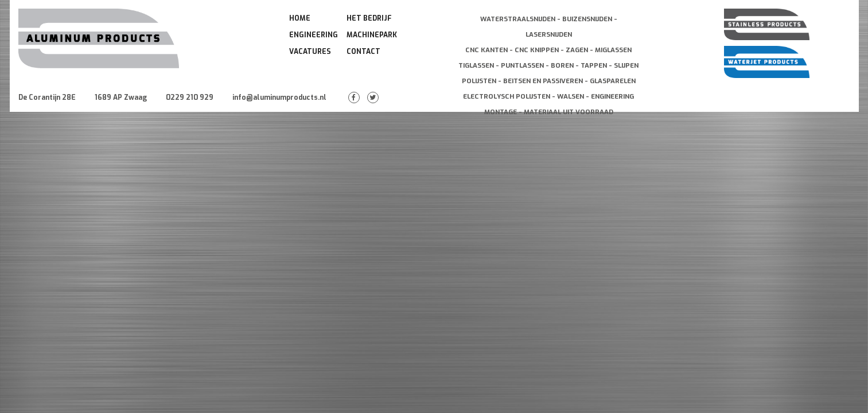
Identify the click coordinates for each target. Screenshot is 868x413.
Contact (363, 52)
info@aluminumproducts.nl (279, 98)
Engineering (314, 35)
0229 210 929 (190, 98)
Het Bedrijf (369, 18)
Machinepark (372, 35)
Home (300, 18)
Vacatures (310, 52)
